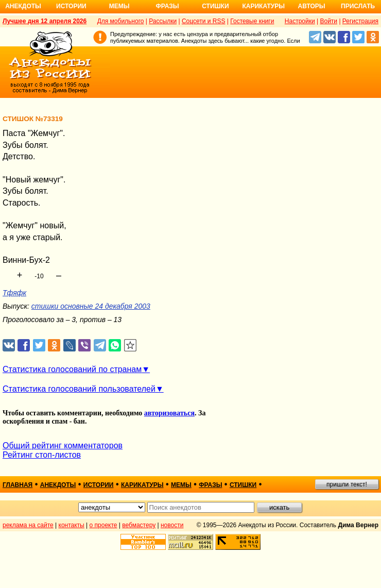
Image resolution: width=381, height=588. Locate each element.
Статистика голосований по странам (72, 369)
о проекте (103, 525)
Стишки (215, 6)
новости (172, 525)
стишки (243, 485)
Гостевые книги (252, 21)
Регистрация (360, 21)
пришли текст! (347, 484)
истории (99, 485)
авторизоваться (169, 413)
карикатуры (142, 485)
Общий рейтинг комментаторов (63, 446)
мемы (181, 485)
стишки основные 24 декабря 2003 (91, 306)
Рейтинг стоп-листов (42, 455)
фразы (210, 485)
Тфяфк (14, 293)
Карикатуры (263, 6)
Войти (328, 21)
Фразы (167, 6)
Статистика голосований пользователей (79, 389)
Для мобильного (121, 21)
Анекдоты (23, 6)
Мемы (119, 6)
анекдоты (58, 485)
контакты (72, 525)
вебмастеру (139, 525)
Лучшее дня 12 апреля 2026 (45, 21)
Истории (71, 6)
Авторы (312, 6)
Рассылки (163, 21)
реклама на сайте (28, 525)
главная (18, 485)
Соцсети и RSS (204, 21)
